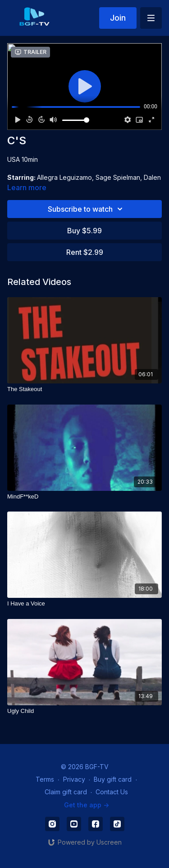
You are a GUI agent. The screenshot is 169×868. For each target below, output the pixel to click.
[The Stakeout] (84, 389)
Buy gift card (113, 779)
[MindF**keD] (84, 497)
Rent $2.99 (85, 252)
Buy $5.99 (84, 231)
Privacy (74, 779)
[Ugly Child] (84, 711)
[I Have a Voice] (84, 604)
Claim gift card (66, 792)
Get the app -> (87, 805)
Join (118, 18)
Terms (45, 779)
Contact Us (112, 792)
